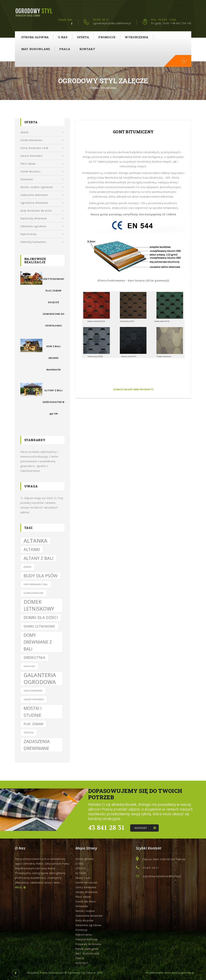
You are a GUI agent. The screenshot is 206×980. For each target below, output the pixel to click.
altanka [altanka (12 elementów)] (36, 541)
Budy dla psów (84, 920)
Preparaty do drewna (88, 944)
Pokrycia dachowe (87, 939)
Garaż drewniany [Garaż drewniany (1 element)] (33, 691)
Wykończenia (137, 37)
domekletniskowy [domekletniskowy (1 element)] (34, 593)
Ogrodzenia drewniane (42, 203)
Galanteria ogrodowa (42, 226)
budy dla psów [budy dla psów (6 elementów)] (41, 576)
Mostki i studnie (85, 911)
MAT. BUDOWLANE (36, 49)
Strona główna (35, 37)
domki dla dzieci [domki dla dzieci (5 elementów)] (41, 617)
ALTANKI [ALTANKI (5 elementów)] (32, 549)
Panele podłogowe (87, 949)
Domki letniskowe (42, 140)
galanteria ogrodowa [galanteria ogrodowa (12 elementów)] (40, 679)
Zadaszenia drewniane (42, 195)
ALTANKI (81, 873)
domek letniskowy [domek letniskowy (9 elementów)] (39, 605)
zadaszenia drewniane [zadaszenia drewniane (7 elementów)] (37, 745)
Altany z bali (83, 878)
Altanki (42, 132)
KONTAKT (87, 49)
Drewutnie (42, 179)
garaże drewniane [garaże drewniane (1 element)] (34, 699)
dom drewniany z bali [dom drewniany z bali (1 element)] (36, 584)
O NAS (63, 37)
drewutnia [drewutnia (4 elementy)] (35, 657)
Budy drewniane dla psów (42, 211)
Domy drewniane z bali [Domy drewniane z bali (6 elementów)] (38, 642)
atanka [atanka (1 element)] (28, 567)
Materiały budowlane (42, 242)
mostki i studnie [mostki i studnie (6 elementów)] (33, 712)
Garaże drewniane (42, 156)
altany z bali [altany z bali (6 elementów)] (39, 558)
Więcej (20, 887)
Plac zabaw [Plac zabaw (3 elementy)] (34, 724)
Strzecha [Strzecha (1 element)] (29, 733)
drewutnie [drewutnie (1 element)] (29, 666)
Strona (94, 88)
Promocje (107, 37)
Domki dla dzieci (42, 171)
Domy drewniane (86, 887)
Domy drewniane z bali (42, 148)
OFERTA (83, 37)
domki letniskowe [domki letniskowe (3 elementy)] (39, 626)
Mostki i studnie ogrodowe (42, 187)
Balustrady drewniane (42, 218)
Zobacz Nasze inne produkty (133, 390)
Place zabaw (42, 164)
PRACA (65, 49)
